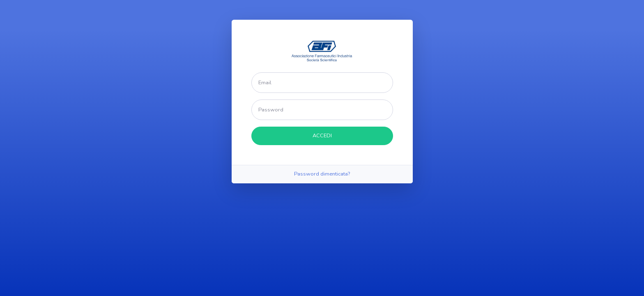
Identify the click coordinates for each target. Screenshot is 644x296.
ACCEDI (322, 136)
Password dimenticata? (322, 174)
